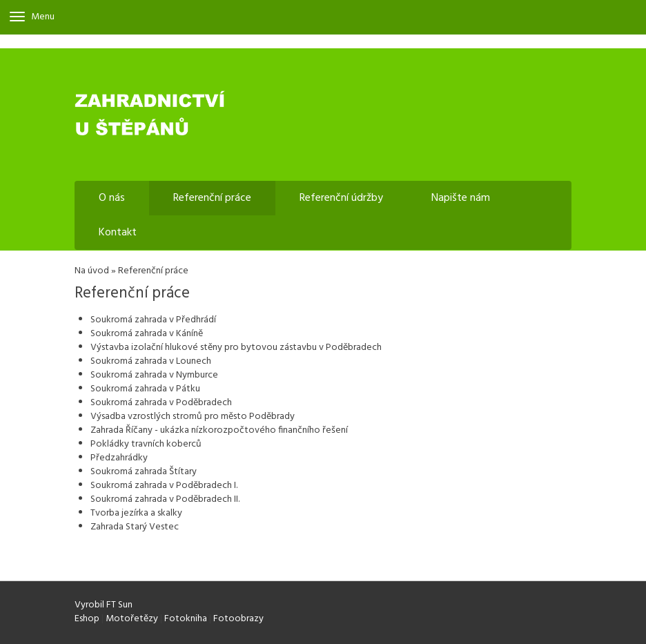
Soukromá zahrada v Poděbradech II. (165, 499)
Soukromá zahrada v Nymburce (154, 375)
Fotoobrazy (238, 619)
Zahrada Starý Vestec (135, 527)
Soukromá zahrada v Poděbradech (161, 403)
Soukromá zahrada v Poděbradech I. (164, 486)
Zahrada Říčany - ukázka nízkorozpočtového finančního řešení (219, 430)
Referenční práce (212, 198)
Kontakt (118, 233)
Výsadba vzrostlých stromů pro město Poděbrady (193, 417)
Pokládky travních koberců (146, 444)
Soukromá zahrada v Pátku (145, 389)
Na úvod (92, 271)
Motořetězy (132, 619)
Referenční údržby (341, 198)
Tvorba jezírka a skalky (136, 513)
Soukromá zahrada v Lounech (151, 361)
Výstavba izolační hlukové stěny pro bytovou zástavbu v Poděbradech (236, 348)
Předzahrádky (119, 458)
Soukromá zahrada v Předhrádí (153, 320)
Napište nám (461, 198)
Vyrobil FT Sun (104, 605)
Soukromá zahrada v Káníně (147, 334)
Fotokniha (186, 619)
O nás (112, 198)
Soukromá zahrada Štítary (144, 472)
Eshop (87, 619)
